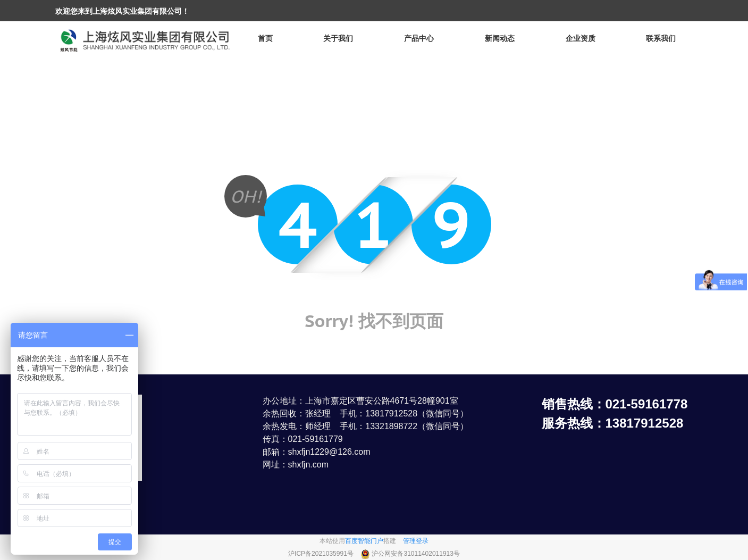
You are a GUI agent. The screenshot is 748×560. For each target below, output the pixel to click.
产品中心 (419, 38)
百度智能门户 (364, 541)
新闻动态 (500, 38)
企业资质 (581, 38)
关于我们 (338, 38)
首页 (265, 38)
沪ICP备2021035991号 (322, 554)
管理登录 (416, 541)
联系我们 (661, 38)
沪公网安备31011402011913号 (415, 554)
